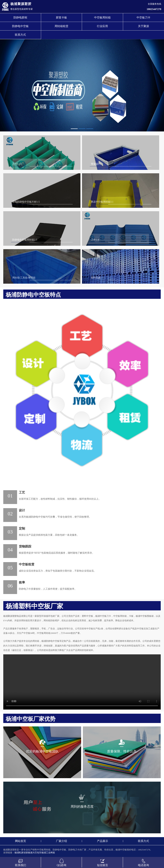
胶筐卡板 (61, 18)
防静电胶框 (20, 18)
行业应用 (102, 26)
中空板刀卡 (143, 18)
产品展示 (103, 841)
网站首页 (21, 841)
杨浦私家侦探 (21, 853)
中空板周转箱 (102, 18)
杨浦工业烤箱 (48, 853)
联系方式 (20, 35)
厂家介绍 (61, 841)
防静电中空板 (20, 26)
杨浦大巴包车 (35, 853)
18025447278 (154, 9)
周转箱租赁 (61, 26)
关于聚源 (143, 26)
